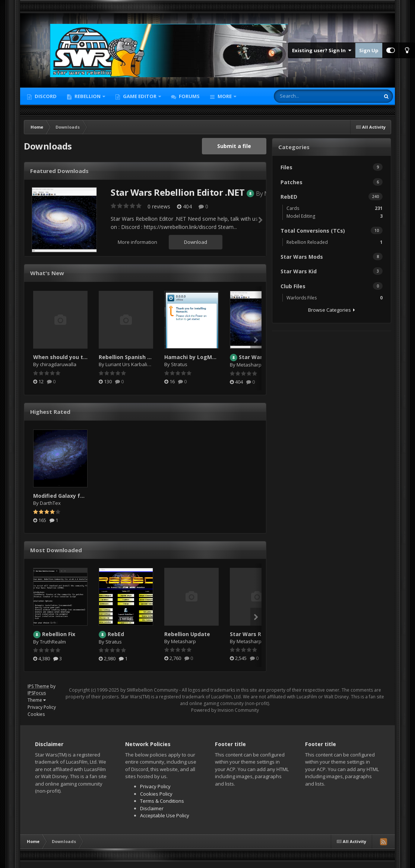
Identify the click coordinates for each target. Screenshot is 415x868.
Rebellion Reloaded (335, 242)
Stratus (179, 364)
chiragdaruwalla (58, 364)
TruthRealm (53, 642)
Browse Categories (332, 310)
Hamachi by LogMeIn (192, 357)
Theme (37, 700)
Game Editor (140, 96)
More (225, 96)
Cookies (36, 714)
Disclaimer (152, 808)
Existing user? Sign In (322, 50)
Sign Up (369, 50)
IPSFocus (37, 693)
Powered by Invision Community (225, 710)
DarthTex (50, 503)
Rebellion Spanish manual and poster (148, 357)
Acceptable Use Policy (165, 815)
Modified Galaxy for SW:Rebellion (77, 496)
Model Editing (335, 216)
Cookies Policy (156, 794)
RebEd (116, 634)
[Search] (315, 96)
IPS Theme (38, 686)
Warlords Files (335, 298)
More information (137, 242)
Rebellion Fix (59, 634)
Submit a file (234, 146)
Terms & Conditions (162, 801)
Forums (189, 96)
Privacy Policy (42, 707)
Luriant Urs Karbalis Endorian (138, 364)
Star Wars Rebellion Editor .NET (178, 192)
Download (196, 242)
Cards (335, 208)
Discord (45, 96)
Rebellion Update (187, 634)
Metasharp (249, 365)
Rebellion (88, 96)
